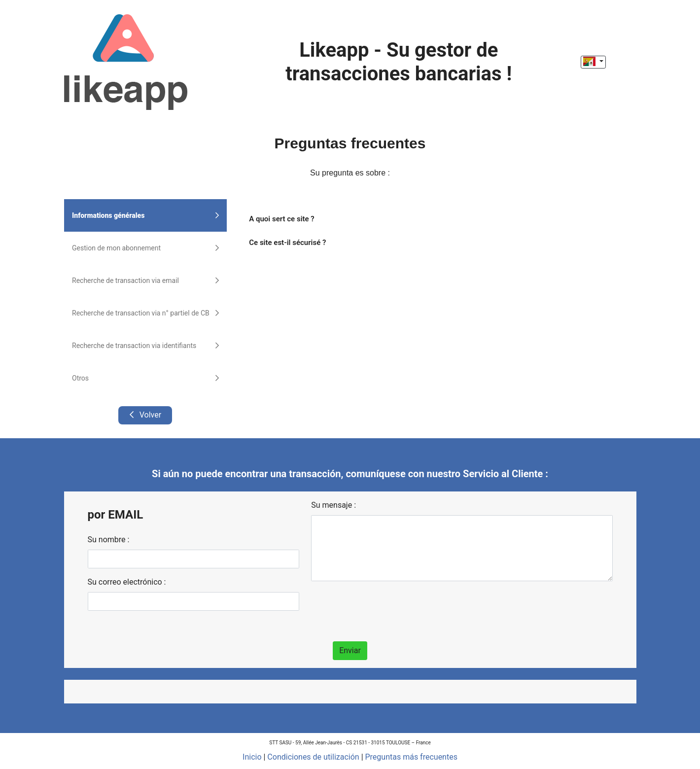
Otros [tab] (145, 378)
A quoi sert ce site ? (281, 219)
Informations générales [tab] (145, 215)
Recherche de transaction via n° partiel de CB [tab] (145, 313)
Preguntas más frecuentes (411, 757)
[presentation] (386, 608)
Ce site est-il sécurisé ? (287, 243)
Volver (145, 415)
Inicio (252, 757)
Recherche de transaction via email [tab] (145, 280)
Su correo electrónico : (127, 582)
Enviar (350, 650)
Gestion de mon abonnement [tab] (145, 248)
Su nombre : (109, 540)
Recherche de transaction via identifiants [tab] (145, 346)
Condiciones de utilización (313, 757)
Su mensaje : (333, 505)
